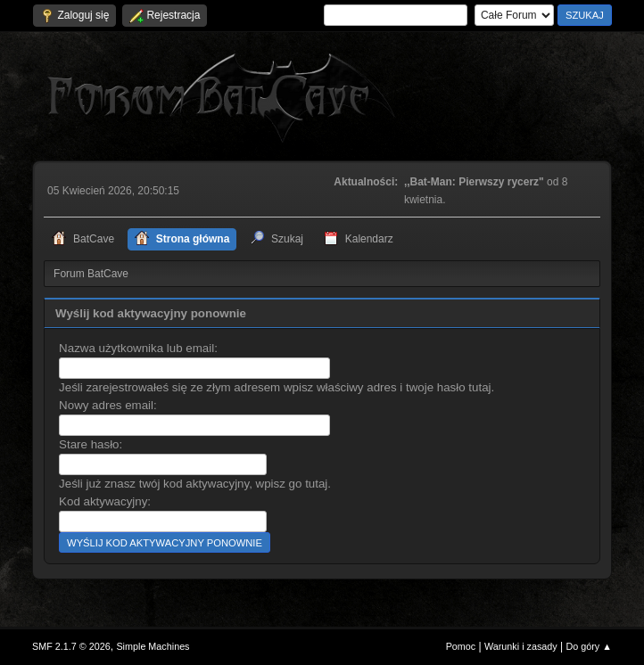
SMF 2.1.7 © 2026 (71, 646)
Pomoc (461, 646)
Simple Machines (153, 646)
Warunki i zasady (521, 646)
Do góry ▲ (588, 646)
